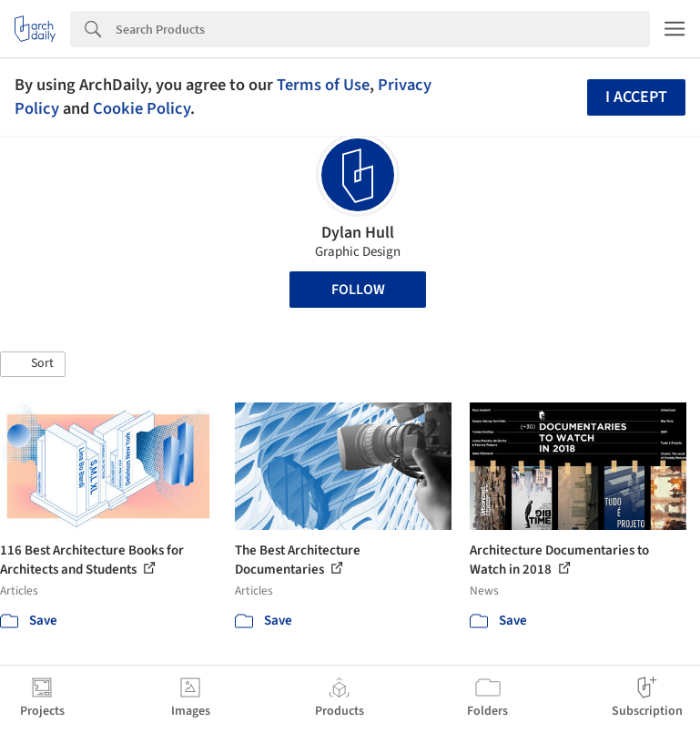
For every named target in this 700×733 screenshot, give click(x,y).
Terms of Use (323, 85)
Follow (358, 290)
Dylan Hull (358, 233)
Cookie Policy (142, 108)
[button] (33, 364)
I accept (636, 97)
